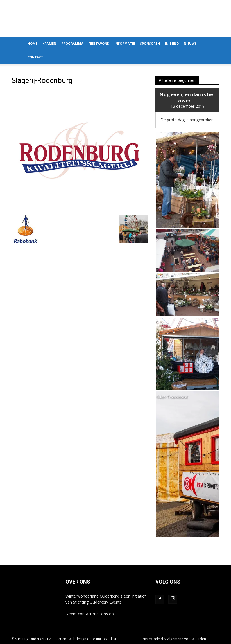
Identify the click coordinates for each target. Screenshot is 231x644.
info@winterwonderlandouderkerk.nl (98, 620)
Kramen (49, 43)
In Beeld (172, 43)
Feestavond (99, 43)
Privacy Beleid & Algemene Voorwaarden (173, 639)
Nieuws (190, 43)
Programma (72, 43)
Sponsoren (150, 43)
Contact (35, 57)
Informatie (125, 43)
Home (32, 43)
